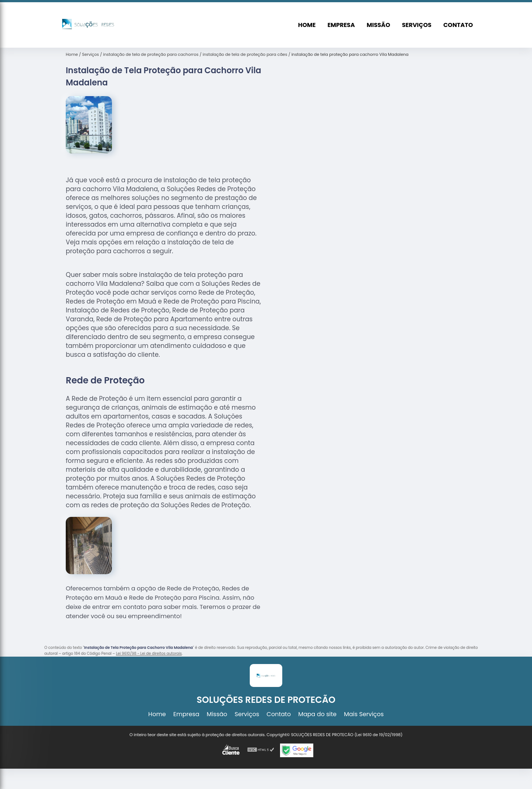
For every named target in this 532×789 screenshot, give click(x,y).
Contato (458, 25)
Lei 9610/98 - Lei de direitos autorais (149, 653)
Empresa (341, 25)
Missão (378, 25)
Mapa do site (317, 714)
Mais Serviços (364, 714)
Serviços (417, 25)
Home (307, 25)
